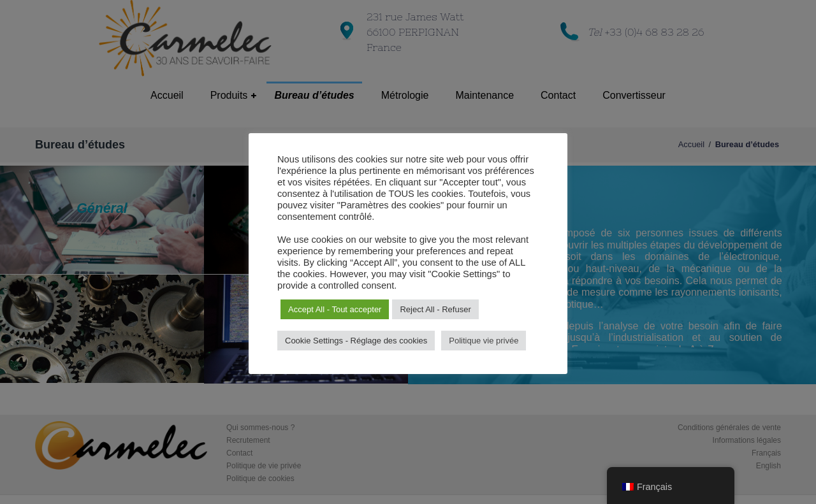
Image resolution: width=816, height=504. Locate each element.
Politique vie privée (484, 341)
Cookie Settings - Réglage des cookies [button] (356, 341)
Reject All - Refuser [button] (435, 309)
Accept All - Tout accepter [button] (335, 309)
